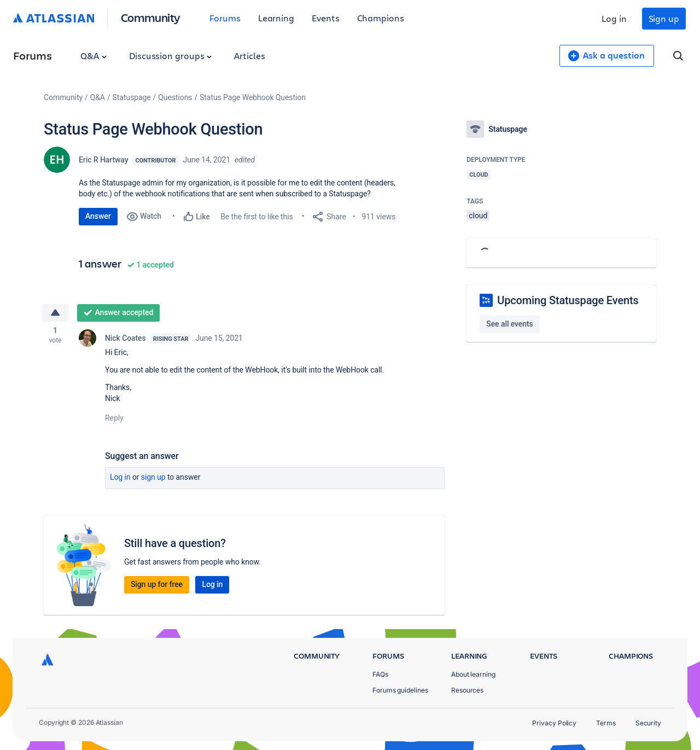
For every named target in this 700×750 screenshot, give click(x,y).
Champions (381, 18)
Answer (98, 216)
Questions (175, 97)
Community (151, 17)
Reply (114, 419)
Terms (606, 723)
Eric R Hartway (103, 160)
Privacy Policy (554, 723)
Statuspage (132, 97)
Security (648, 723)
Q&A (94, 56)
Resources (467, 690)
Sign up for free (157, 585)
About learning (473, 674)
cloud (478, 216)
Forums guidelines (400, 690)
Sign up (664, 18)
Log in (614, 18)
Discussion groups (171, 56)
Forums (225, 18)
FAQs (380, 674)
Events (326, 18)
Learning (276, 18)
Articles (249, 56)
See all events (509, 324)
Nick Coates (126, 339)
